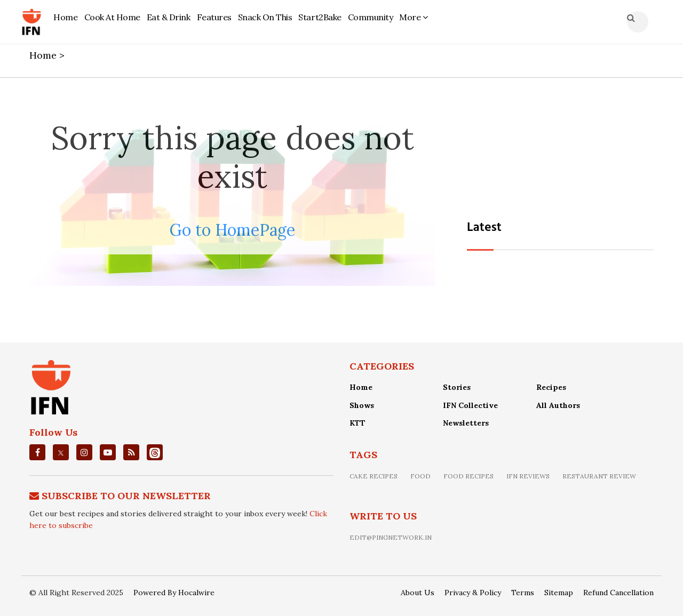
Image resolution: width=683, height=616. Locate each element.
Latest (484, 228)
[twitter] (61, 452)
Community (371, 17)
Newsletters (466, 423)
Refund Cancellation (618, 593)
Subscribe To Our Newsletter (126, 496)
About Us (418, 593)
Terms (523, 593)
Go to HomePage (232, 230)
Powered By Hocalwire (174, 593)
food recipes (468, 476)
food (420, 476)
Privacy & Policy (473, 593)
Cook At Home (112, 17)
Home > (48, 55)
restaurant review (599, 476)
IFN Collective (470, 405)
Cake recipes (374, 476)
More (413, 17)
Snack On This (265, 17)
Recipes (551, 387)
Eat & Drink (169, 17)
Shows (362, 405)
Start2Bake (320, 17)
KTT (358, 423)
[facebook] (38, 452)
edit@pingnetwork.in (391, 537)
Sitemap (559, 593)
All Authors (558, 405)
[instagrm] (84, 452)
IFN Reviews (528, 476)
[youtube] (108, 452)
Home (65, 17)
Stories (457, 387)
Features (214, 17)
